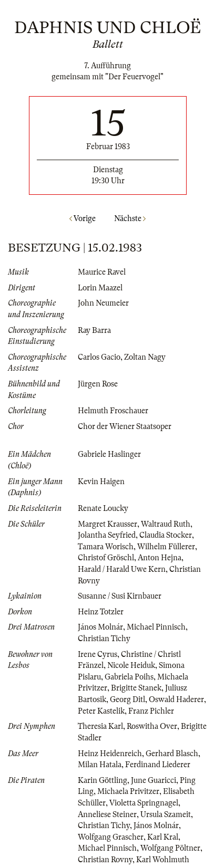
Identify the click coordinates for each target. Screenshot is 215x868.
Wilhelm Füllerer (166, 547)
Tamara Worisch (106, 547)
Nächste (130, 218)
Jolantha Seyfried (107, 535)
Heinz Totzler (101, 612)
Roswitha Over (152, 726)
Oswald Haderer (176, 699)
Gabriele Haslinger (109, 454)
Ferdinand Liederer (158, 765)
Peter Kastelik (101, 711)
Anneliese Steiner (107, 814)
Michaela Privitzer (128, 791)
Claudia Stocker (166, 535)
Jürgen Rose (98, 384)
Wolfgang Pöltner (170, 848)
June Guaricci (153, 780)
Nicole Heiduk (131, 665)
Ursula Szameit (166, 814)
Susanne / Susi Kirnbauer (120, 596)
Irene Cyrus (98, 654)
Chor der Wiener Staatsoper (125, 426)
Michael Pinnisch (156, 627)
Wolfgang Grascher (111, 837)
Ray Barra (94, 330)
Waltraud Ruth (166, 524)
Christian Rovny (105, 860)
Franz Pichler (151, 711)
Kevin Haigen (101, 482)
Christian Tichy (104, 639)
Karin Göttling (103, 780)
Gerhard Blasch (172, 754)
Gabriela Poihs (129, 677)
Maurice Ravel (102, 272)
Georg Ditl (127, 699)
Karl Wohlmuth (163, 860)
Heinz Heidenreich (110, 754)
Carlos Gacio (99, 357)
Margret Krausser (108, 524)
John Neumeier (103, 303)
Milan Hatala (100, 765)
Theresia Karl (100, 726)
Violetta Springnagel (144, 803)
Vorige (83, 218)
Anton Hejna (160, 558)
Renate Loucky (103, 508)
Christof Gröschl (106, 558)
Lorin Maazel (100, 288)
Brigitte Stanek (136, 688)
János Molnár (100, 627)
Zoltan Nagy (145, 357)
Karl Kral (163, 837)
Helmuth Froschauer (113, 411)
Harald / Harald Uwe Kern (122, 569)
